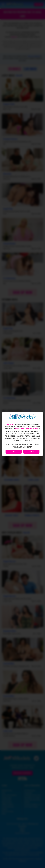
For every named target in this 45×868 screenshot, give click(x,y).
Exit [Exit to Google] (14, 452)
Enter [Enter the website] (31, 452)
